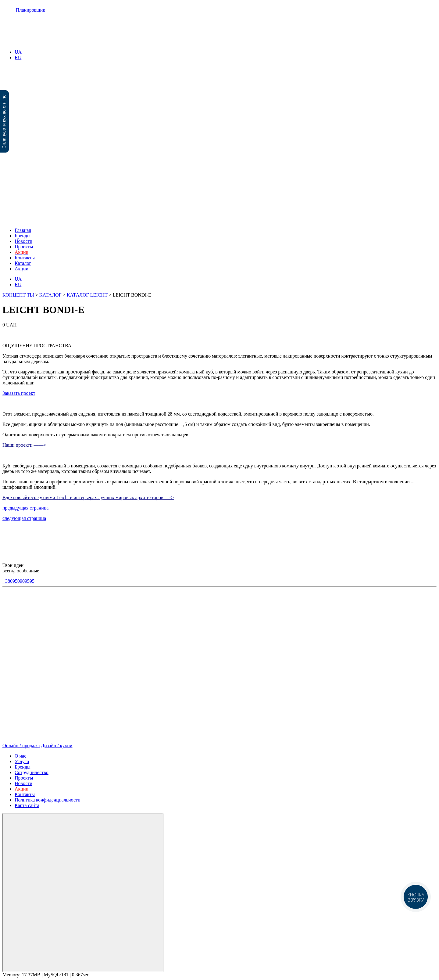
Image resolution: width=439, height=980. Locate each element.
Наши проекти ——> (24, 445)
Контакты (25, 258)
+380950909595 (18, 581)
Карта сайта (27, 805)
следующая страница (24, 518)
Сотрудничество (32, 772)
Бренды (23, 236)
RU (18, 58)
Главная (23, 230)
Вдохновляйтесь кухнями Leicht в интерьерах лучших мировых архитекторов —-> (88, 497)
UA (18, 52)
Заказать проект (19, 393)
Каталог (23, 263)
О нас (20, 756)
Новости (23, 241)
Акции (21, 269)
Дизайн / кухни (57, 746)
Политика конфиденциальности (48, 800)
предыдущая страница (25, 508)
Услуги (22, 761)
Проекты (24, 247)
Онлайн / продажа (21, 746)
